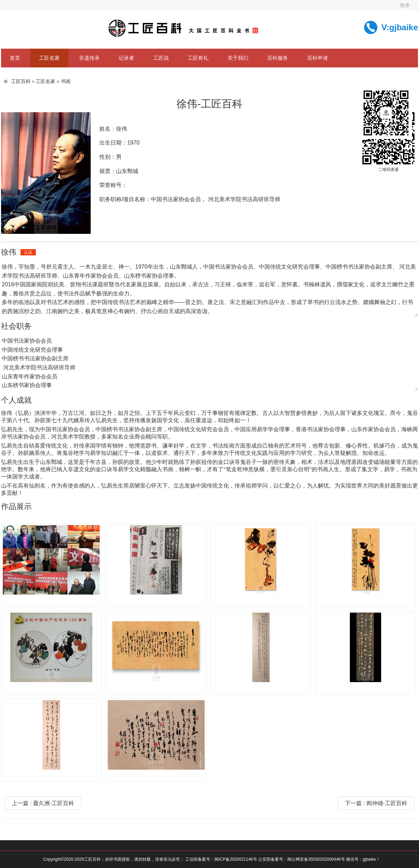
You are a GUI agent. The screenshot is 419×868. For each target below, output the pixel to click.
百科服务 (278, 58)
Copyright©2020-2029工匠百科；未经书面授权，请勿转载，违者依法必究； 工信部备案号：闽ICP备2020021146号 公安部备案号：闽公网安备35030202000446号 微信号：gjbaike (209, 859)
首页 (15, 58)
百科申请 (318, 58)
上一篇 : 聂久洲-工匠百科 (43, 803)
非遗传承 (89, 58)
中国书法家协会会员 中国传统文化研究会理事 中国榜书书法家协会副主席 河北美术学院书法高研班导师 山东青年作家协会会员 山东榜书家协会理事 (209, 363)
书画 (66, 81)
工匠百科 (21, 81)
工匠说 (161, 58)
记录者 (126, 58)
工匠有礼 (198, 58)
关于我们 (238, 58)
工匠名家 (49, 58)
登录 (405, 5)
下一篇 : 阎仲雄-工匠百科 (376, 803)
